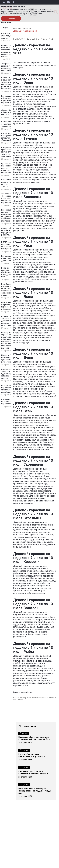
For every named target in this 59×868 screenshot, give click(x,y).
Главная (17, 28)
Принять (11, 18)
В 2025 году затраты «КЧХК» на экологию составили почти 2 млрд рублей (10, 246)
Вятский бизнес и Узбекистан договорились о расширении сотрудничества (9, 321)
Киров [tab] (6, 28)
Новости (27, 28)
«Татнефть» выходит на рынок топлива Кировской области (10, 402)
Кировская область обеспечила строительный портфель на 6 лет (10, 99)
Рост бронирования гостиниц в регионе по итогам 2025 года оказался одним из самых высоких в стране (10, 290)
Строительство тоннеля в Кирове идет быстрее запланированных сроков (9, 374)
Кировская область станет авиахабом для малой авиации (10, 258)
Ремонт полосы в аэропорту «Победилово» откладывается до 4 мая (10, 272)
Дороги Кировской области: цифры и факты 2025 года (10, 112)
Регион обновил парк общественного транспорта (32, 755)
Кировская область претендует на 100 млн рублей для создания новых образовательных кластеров (10, 215)
